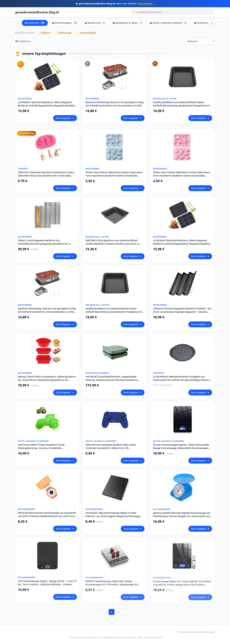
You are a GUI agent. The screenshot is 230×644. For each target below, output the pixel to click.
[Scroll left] (18, 23)
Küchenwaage (64, 33)
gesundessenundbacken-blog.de (37, 12)
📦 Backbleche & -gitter (128, 23)
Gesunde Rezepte (87, 33)
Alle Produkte (35, 23)
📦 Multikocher (204, 23)
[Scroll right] (212, 23)
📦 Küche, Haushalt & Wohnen (168, 23)
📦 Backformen (95, 23)
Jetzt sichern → (146, 4)
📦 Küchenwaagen (65, 23)
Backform (44, 33)
